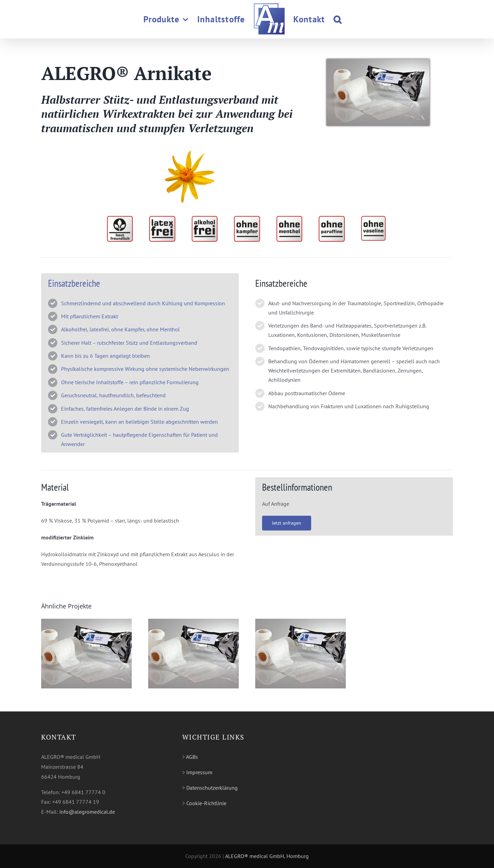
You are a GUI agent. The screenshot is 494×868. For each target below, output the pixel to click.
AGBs (192, 757)
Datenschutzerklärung (212, 788)
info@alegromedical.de (87, 812)
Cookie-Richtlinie (206, 803)
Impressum (199, 772)
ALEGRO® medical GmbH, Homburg (267, 856)
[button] (338, 19)
